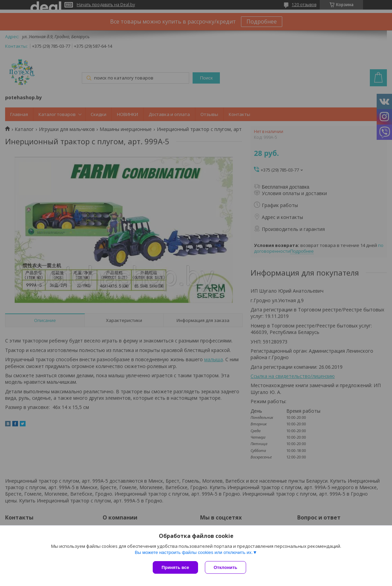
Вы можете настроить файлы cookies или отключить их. (194, 552)
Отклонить (225, 567)
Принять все (175, 567)
